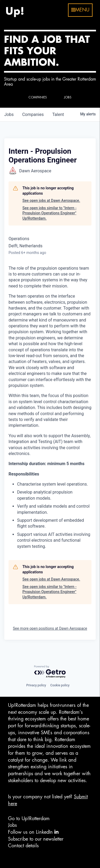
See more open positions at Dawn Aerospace (50, 628)
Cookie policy (60, 685)
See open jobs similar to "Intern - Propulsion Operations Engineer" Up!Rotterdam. (49, 213)
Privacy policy (36, 685)
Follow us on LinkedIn (33, 832)
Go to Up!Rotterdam (29, 819)
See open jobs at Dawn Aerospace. (51, 201)
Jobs (12, 825)
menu (80, 10)
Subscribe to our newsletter (36, 839)
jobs (9, 114)
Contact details (23, 846)
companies (33, 114)
